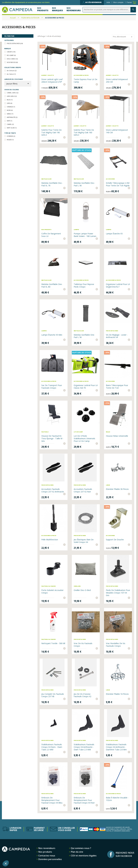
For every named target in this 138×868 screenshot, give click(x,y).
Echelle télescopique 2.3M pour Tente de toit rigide (118, 184)
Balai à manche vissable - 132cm (117, 799)
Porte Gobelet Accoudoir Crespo (52, 591)
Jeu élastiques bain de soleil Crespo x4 (84, 541)
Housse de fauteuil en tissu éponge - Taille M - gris (52, 438)
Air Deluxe (12, 71)
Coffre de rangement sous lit (51, 235)
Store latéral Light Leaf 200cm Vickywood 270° (52, 81)
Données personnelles (50, 859)
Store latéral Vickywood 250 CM (117, 81)
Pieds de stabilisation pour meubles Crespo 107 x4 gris (118, 593)
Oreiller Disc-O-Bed (82, 590)
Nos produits (45, 852)
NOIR (10, 110)
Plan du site (77, 852)
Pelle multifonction (50, 540)
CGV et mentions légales (83, 856)
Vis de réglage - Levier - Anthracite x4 (117, 336)
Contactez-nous (46, 856)
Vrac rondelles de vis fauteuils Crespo (116, 645)
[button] (6, 863)
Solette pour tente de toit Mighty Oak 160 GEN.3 (84, 132)
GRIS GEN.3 (12, 96)
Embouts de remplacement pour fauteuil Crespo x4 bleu (52, 800)
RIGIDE (10, 140)
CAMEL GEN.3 (13, 93)
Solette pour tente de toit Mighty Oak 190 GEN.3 (51, 132)
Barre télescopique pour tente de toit (117, 387)
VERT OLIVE (12, 128)
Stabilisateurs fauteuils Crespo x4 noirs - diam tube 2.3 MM (52, 747)
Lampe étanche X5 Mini (52, 335)
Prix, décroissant (123, 37)
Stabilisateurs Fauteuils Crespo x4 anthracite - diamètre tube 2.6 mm (116, 747)
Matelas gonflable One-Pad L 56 (84, 336)
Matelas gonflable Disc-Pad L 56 (84, 184)
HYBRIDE (11, 136)
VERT (10, 121)
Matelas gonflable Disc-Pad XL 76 (52, 184)
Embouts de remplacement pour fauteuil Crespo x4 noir (84, 800)
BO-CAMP (11, 55)
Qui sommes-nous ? (81, 848)
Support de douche (115, 540)
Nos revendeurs (46, 848)
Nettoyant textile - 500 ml (53, 643)
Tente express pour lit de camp (86, 81)
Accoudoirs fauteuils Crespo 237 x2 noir (83, 490)
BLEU (10, 100)
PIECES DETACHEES (15, 43)
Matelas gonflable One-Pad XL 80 (52, 285)
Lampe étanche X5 (114, 234)
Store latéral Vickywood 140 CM (117, 131)
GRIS (10, 103)
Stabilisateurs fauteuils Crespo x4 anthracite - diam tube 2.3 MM (84, 747)
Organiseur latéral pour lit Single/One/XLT (118, 285)
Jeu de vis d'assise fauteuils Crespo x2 (82, 695)
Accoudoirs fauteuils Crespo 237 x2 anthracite (53, 490)
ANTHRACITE (12, 117)
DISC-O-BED (12, 59)
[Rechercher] (110, 10)
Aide (108, 2)
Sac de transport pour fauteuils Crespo (52, 387)
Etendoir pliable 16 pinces (117, 694)
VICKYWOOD (12, 62)
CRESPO (11, 52)
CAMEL (10, 124)
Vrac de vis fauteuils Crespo (83, 645)
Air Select (11, 74)
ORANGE (11, 107)
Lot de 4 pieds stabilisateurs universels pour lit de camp (84, 438)
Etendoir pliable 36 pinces (117, 489)
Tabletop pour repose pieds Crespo (84, 285)
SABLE (10, 114)
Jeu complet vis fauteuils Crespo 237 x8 (53, 695)
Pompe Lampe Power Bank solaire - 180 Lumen (85, 235)
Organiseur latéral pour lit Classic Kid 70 (86, 387)
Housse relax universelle (117, 436)
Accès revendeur (92, 2)
